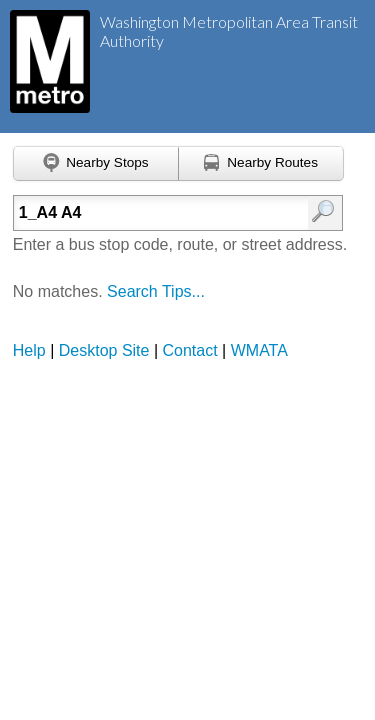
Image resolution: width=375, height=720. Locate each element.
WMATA (259, 350)
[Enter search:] (156, 213)
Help (29, 350)
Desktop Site (104, 350)
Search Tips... (156, 291)
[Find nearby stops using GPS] (96, 164)
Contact (190, 350)
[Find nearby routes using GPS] (261, 164)
